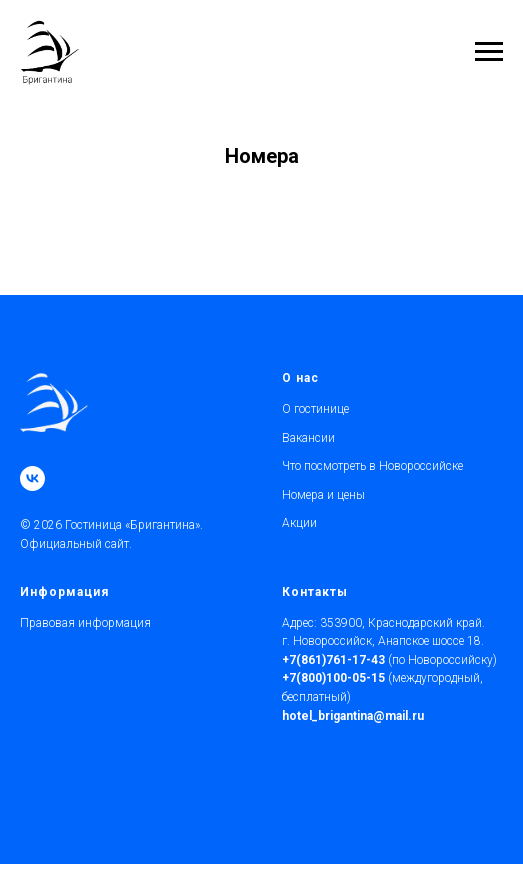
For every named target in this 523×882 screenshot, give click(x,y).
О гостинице (315, 409)
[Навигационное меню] (489, 52)
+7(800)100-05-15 (333, 678)
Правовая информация (85, 623)
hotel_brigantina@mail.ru (353, 716)
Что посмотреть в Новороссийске (372, 466)
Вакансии (308, 438)
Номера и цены (323, 495)
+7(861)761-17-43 (333, 660)
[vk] (32, 478)
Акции (299, 523)
